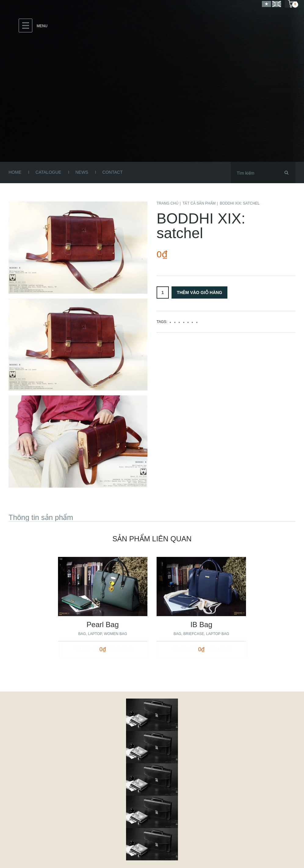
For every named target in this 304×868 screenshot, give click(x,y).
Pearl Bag (103, 625)
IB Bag (201, 625)
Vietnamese (266, 4)
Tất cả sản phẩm (199, 203)
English (277, 4)
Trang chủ (168, 203)
